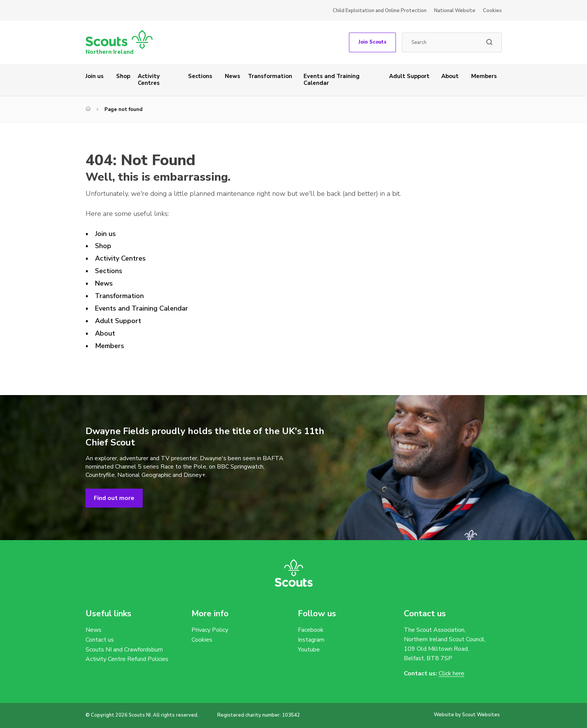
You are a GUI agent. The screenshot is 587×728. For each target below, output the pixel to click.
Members (484, 76)
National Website (455, 11)
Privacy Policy (210, 630)
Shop (123, 76)
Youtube (309, 650)
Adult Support (409, 76)
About (450, 76)
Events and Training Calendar (332, 80)
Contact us (100, 640)
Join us (95, 76)
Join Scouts (372, 42)
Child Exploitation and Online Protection (380, 11)
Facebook (311, 630)
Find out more (114, 498)
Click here (452, 674)
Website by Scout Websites (467, 715)
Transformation (270, 76)
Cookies (492, 11)
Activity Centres (149, 80)
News (233, 76)
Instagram (311, 640)
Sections (200, 76)
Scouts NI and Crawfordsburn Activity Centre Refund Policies (127, 654)
